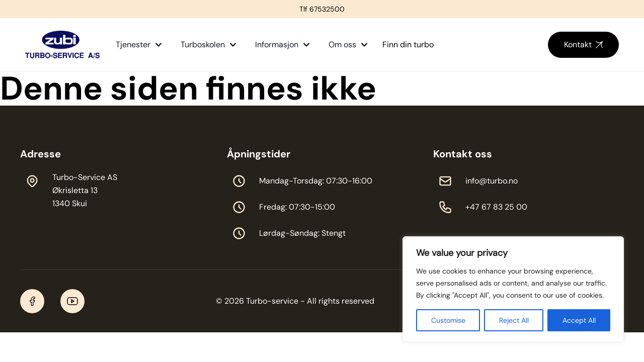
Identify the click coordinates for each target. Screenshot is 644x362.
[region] (513, 289)
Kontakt (583, 44)
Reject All (514, 320)
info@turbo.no (492, 181)
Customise (448, 320)
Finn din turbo (408, 44)
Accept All (579, 320)
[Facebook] (32, 301)
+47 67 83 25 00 (496, 207)
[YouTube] (72, 301)
